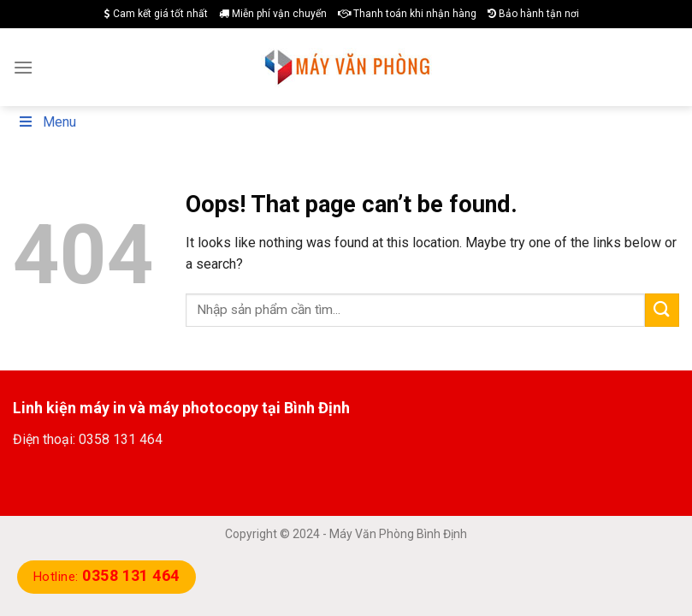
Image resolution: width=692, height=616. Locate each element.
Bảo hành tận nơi (533, 14)
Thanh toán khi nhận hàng (407, 14)
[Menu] (23, 67)
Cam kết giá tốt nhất (156, 14)
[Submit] (662, 310)
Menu (47, 122)
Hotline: (106, 577)
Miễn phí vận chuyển (273, 14)
